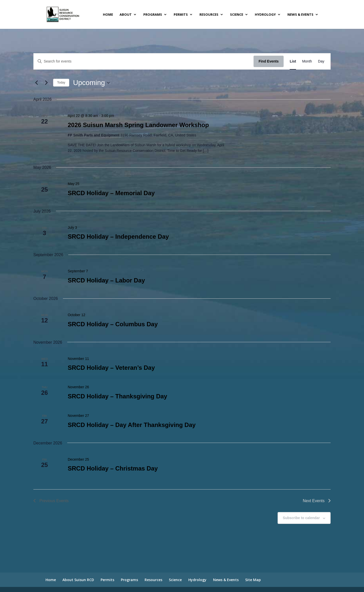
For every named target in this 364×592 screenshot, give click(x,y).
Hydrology (265, 15)
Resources (209, 15)
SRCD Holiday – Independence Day (118, 237)
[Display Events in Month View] (307, 61)
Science (237, 15)
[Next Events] (46, 83)
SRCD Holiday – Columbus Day (113, 324)
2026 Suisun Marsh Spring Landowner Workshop (138, 125)
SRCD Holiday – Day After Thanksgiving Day (132, 425)
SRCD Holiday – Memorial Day (111, 193)
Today (61, 83)
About (126, 15)
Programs (153, 15)
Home (108, 15)
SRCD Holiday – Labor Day (106, 280)
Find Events (269, 61)
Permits (181, 15)
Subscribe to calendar (301, 518)
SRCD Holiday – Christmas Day (113, 468)
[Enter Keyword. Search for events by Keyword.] (144, 61)
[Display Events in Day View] (321, 61)
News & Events (300, 15)
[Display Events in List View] (293, 61)
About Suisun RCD (78, 580)
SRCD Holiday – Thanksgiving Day (117, 396)
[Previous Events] (36, 83)
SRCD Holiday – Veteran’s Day (111, 368)
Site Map (253, 580)
